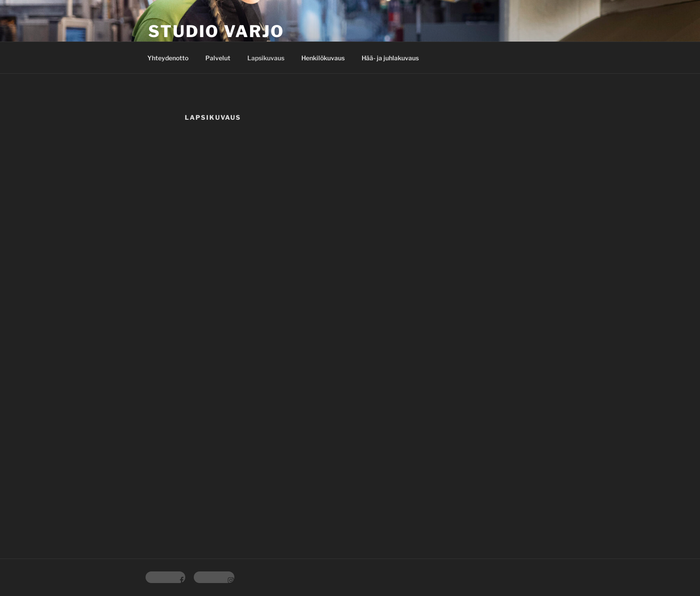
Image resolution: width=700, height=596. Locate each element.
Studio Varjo (216, 31)
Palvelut (218, 58)
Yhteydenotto (168, 58)
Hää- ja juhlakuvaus (390, 58)
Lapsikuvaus (266, 58)
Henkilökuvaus (323, 58)
